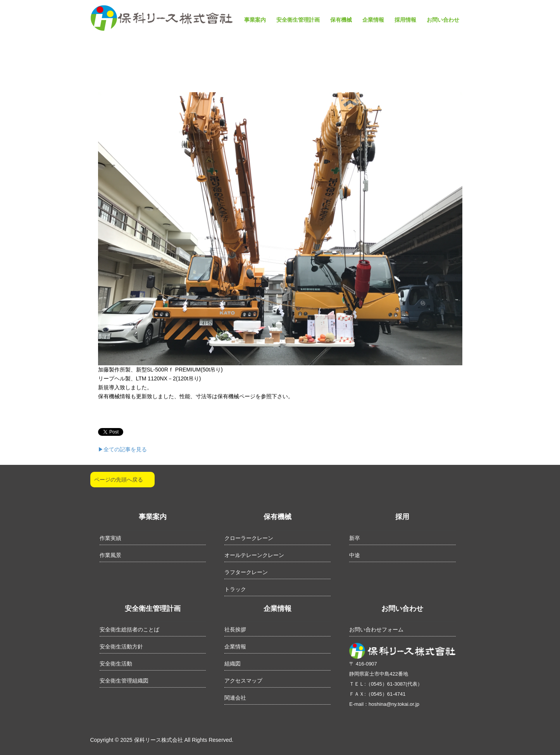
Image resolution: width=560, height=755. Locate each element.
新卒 (355, 538)
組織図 (233, 664)
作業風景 (110, 555)
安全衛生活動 (116, 664)
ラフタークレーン (246, 572)
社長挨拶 (235, 629)
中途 (355, 555)
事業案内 (255, 20)
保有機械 (341, 20)
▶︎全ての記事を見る (122, 449)
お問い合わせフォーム (376, 629)
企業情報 (373, 20)
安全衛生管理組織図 (124, 681)
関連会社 (235, 698)
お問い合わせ (443, 20)
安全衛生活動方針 (121, 647)
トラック (235, 589)
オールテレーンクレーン (254, 555)
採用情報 (405, 20)
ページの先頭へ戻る (119, 480)
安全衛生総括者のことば (129, 629)
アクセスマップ (243, 681)
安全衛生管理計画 (298, 20)
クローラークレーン (249, 538)
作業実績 (110, 538)
